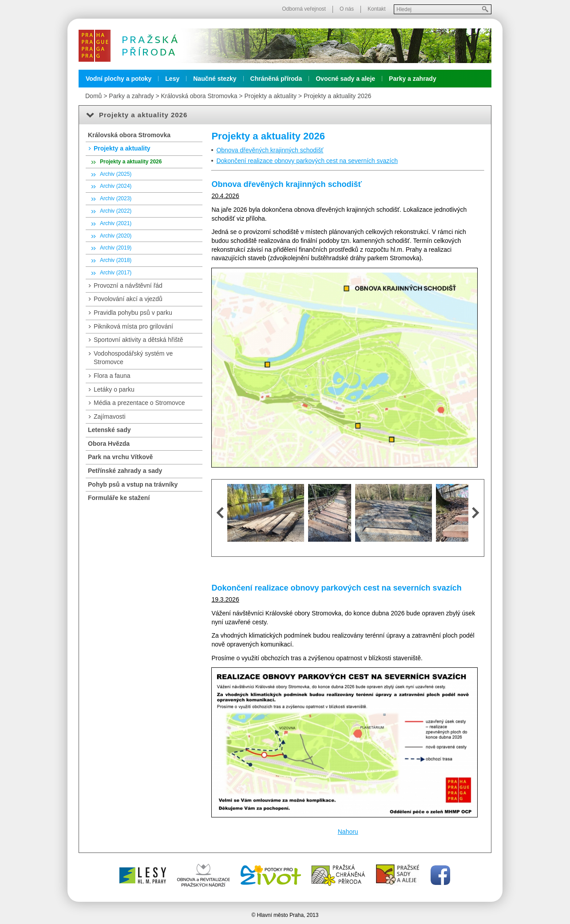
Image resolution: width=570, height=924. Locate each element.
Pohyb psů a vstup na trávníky (133, 484)
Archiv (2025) (116, 174)
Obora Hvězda (109, 444)
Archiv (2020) (116, 236)
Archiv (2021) (116, 223)
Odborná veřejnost (304, 9)
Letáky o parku (114, 389)
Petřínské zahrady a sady (125, 471)
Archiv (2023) (116, 198)
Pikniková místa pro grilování (133, 326)
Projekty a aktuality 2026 (338, 96)
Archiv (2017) (116, 273)
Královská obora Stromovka (199, 96)
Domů (93, 96)
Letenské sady (109, 430)
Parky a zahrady (413, 79)
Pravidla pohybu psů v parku (133, 313)
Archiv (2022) (116, 211)
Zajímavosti (110, 416)
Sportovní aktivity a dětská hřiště (139, 340)
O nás (347, 9)
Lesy (172, 79)
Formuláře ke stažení (119, 498)
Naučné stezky (215, 79)
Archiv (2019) (116, 248)
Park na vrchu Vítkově (120, 457)
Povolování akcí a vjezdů (128, 299)
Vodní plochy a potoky (119, 79)
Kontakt (377, 9)
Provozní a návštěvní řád (128, 286)
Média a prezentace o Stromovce (139, 403)
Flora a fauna (112, 376)
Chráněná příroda (276, 79)
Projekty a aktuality (270, 96)
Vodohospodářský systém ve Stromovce (133, 358)
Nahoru (348, 832)
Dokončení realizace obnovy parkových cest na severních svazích (307, 161)
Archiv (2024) (116, 186)
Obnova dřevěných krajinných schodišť (270, 150)
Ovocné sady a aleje (345, 79)
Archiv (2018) (116, 260)
